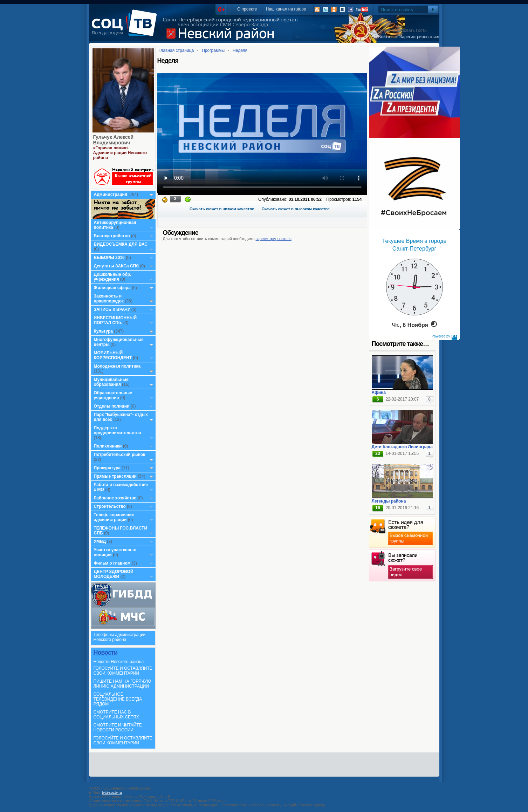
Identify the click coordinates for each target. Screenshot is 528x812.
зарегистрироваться (274, 239)
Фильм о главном (112, 563)
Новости (105, 653)
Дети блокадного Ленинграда (402, 447)
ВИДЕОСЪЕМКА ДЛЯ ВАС (121, 244)
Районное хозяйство (115, 498)
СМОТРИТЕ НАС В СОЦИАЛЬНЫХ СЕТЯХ (116, 715)
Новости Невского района (119, 662)
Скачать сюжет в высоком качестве (296, 209)
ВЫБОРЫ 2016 (109, 258)
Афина (379, 393)
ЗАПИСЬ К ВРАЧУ (112, 309)
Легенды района (389, 501)
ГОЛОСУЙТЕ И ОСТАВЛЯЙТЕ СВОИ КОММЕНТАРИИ (123, 671)
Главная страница (176, 50)
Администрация (111, 195)
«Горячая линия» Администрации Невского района (120, 153)
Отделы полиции (112, 406)
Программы (213, 50)
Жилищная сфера (112, 288)
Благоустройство (112, 236)
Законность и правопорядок (109, 299)
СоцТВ (126, 28)
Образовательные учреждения (113, 395)
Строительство (110, 506)
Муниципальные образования (111, 382)
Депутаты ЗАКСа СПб (116, 266)
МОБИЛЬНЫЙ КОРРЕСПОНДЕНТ (114, 355)
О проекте (247, 9)
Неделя (240, 50)
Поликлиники (108, 446)
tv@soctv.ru (112, 792)
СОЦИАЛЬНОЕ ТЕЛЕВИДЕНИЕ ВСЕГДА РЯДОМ (118, 699)
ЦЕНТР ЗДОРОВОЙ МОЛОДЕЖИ (114, 574)
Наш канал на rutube (286, 9)
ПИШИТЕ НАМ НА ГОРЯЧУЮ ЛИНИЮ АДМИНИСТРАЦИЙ (122, 684)
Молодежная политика (117, 366)
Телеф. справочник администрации (114, 517)
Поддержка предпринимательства (118, 430)
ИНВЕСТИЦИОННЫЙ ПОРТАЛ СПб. (115, 320)
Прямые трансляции (115, 476)
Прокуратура (107, 468)
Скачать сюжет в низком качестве (222, 209)
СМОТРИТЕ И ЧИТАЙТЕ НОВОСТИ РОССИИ (118, 728)
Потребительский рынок (120, 455)
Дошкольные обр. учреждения (113, 277)
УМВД (100, 541)
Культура (103, 331)
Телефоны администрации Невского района (120, 637)
